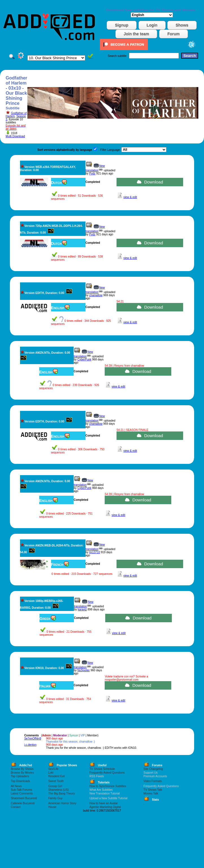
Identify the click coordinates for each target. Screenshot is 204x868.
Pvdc (92, 173)
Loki (51, 773)
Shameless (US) (59, 790)
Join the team (136, 34)
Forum (174, 34)
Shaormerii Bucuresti (24, 798)
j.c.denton (30, 745)
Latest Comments (22, 793)
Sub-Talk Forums (21, 790)
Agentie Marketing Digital (105, 807)
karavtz (82, 609)
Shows (182, 25)
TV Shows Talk (153, 790)
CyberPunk (84, 359)
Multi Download (15, 136)
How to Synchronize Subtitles (108, 786)
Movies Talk (151, 793)
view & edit (130, 197)
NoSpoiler (84, 670)
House (52, 807)
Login (152, 25)
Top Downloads (20, 781)
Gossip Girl (55, 786)
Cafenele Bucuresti (23, 803)
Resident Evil (56, 776)
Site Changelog (153, 769)
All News (16, 786)
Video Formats (153, 781)
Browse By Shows (22, 769)
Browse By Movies (22, 773)
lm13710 (95, 552)
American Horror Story (62, 803)
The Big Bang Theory (62, 793)
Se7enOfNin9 (33, 739)
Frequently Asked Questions (107, 773)
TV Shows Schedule (102, 769)
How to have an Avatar (104, 803)
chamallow (96, 295)
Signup (121, 25)
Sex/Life (53, 769)
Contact (16, 807)
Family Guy (55, 798)
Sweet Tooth (56, 781)
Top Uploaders (20, 776)
